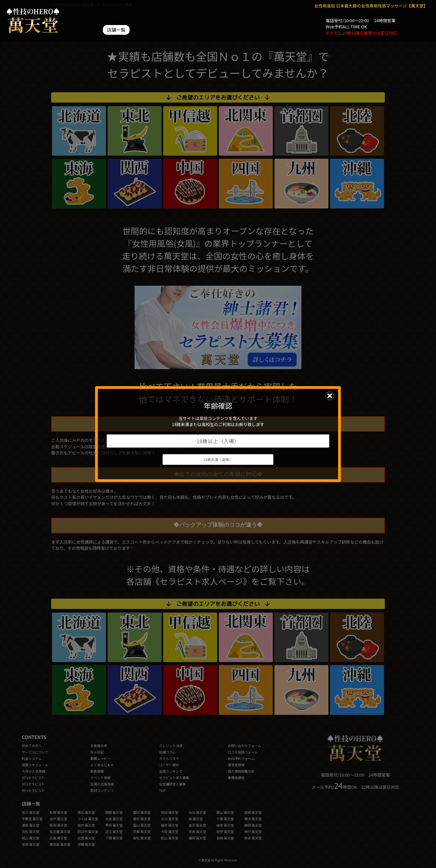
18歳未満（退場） (218, 459)
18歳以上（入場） (218, 441)
